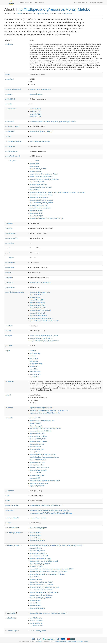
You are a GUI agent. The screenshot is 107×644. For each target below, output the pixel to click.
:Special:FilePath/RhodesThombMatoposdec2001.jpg (51, 513)
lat (7, 496)
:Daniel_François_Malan (40, 558)
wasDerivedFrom (12, 505)
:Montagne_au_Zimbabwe (41, 177)
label (8, 395)
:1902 (34, 161)
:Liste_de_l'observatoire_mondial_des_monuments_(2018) (51, 569)
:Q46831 (35, 366)
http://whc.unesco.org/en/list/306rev (41, 408)
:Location (34, 358)
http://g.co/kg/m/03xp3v (37, 486)
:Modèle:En (36, 295)
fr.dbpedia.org (68, 14)
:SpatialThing (35, 353)
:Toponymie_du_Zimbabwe (41, 595)
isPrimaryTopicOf (12, 518)
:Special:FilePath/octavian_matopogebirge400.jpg (50, 510)
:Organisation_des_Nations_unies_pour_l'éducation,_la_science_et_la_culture (58, 192)
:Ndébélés (36, 579)
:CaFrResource (36, 621)
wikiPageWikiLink (12, 161)
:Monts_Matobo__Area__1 (41, 131)
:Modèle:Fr (36, 297)
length (8, 104)
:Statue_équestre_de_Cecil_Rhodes (44, 592)
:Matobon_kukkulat (39, 441)
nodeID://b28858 (35, 109)
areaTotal (9, 79)
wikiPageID (10, 146)
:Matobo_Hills (35, 418)
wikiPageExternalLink (13, 141)
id (8, 253)
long (8, 501)
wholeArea (10, 131)
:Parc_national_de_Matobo (41, 195)
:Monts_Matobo (38, 518)
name (8, 523)
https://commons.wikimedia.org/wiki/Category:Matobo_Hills (49, 410)
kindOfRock (10, 99)
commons (10, 233)
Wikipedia (39, 641)
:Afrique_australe (38, 169)
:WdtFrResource (36, 626)
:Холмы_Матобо (38, 470)
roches (9, 282)
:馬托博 (35, 478)
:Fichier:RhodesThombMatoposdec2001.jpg (47, 218)
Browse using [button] (26, 3)
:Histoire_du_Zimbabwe (40, 564)
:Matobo (35, 447)
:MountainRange (36, 364)
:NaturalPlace (35, 372)
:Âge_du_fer (36, 213)
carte (9, 228)
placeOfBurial (12, 528)
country (9, 94)
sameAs (9, 418)
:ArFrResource (36, 618)
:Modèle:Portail (37, 305)
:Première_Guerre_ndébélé (41, 203)
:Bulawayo (36, 171)
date (9, 248)
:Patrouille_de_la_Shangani (41, 200)
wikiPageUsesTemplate (15, 292)
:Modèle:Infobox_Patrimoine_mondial (45, 321)
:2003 (34, 166)
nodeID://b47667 (35, 111)
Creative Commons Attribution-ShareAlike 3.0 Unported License (71, 641)
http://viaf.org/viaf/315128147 (39, 483)
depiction (9, 510)
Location (19, 14)
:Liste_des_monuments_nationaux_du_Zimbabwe (49, 572)
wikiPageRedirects (14, 533)
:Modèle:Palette (38, 303)
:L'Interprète (36, 566)
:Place (33, 356)
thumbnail (10, 122)
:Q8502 (34, 377)
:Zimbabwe (36, 94)
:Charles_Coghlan (38, 184)
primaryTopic (12, 631)
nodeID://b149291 (36, 117)
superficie (10, 287)
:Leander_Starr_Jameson (41, 187)
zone (9, 326)
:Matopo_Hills (37, 465)
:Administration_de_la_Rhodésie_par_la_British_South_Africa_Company (56, 545)
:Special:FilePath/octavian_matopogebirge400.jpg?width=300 (53, 122)
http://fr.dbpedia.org (43, 14)
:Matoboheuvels (38, 460)
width (8, 136)
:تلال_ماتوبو (36, 426)
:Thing (33, 351)
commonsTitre (12, 238)
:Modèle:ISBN (37, 300)
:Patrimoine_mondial (39, 197)
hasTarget (11, 618)
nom (9, 272)
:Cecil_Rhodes (37, 182)
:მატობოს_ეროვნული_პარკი (43, 454)
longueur (10, 263)
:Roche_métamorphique (40, 89)
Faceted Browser (81, 3)
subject (8, 336)
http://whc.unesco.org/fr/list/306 (40, 141)
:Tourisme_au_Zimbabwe (41, 598)
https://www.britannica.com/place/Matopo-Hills (45, 413)
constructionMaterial (13, 89)
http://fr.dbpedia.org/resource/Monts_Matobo (53, 9)
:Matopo (35, 538)
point (9, 346)
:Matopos (35, 535)
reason (9, 277)
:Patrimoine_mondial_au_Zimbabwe (44, 179)
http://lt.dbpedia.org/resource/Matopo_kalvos (44, 457)
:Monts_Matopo (37, 540)
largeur (9, 258)
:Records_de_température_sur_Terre (44, 587)
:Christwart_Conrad (39, 556)
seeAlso (9, 408)
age (8, 74)
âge (8, 331)
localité (11, 613)
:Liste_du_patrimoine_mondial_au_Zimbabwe (47, 574)
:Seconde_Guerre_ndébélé (41, 590)
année (9, 223)
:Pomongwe (36, 216)
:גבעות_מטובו (37, 444)
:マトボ (35, 452)
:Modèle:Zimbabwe (39, 316)
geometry (9, 491)
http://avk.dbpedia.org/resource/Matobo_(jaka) (45, 481)
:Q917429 (35, 423)
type (7, 351)
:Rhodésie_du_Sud (39, 205)
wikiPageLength (12, 151)
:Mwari (35, 190)
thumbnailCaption (12, 126)
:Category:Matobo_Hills (42, 420)
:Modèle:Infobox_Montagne (41, 318)
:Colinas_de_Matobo (39, 468)
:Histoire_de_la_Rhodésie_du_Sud (44, 561)
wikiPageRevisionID (13, 156)
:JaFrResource (36, 623)
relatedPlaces (11, 109)
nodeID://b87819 (35, 114)
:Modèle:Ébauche (38, 308)
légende (10, 268)
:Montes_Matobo (38, 439)
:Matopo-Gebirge (38, 436)
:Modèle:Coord (37, 313)
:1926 (34, 164)
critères (10, 243)
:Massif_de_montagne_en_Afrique (44, 174)
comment (9, 382)
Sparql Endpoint (96, 3)
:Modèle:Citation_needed (41, 310)
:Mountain (34, 361)
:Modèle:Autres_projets (40, 292)
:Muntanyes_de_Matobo (41, 431)
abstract (9, 44)
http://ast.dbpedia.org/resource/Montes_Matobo (45, 428)
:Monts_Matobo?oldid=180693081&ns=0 (46, 505)
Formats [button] (40, 3)
